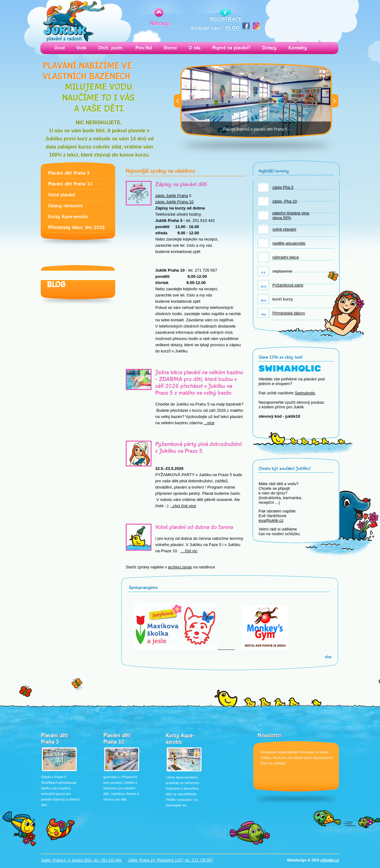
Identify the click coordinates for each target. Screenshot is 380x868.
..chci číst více (183, 506)
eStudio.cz (330, 860)
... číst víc (189, 551)
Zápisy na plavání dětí (181, 184)
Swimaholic (305, 393)
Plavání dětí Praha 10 (70, 184)
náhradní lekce (286, 257)
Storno (170, 48)
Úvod (59, 48)
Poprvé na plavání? (231, 48)
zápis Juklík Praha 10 (174, 202)
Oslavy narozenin (66, 206)
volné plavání (285, 229)
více (328, 657)
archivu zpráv (180, 567)
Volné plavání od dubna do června (194, 527)
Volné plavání (62, 195)
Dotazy (269, 48)
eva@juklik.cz (271, 520)
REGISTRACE (226, 19)
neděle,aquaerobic (289, 243)
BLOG (233, 28)
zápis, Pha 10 (285, 201)
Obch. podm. (111, 48)
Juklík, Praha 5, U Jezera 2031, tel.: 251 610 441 (81, 860)
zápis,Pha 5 (283, 187)
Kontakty (298, 48)
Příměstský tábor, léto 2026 (77, 228)
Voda (81, 48)
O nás (195, 48)
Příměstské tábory (289, 313)
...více (209, 423)
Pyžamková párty (288, 285)
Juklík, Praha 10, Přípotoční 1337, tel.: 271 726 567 (170, 860)
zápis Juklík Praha (172, 196)
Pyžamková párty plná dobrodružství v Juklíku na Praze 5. (198, 448)
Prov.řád (144, 48)
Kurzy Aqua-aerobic (68, 217)
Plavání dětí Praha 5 (69, 173)
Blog (56, 285)
